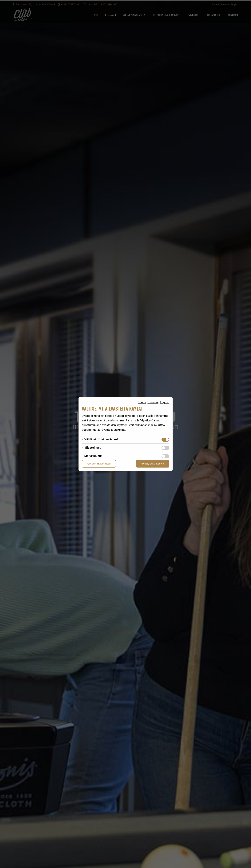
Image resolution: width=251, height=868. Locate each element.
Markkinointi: (93, 456)
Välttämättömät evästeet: (101, 439)
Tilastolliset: (93, 448)
